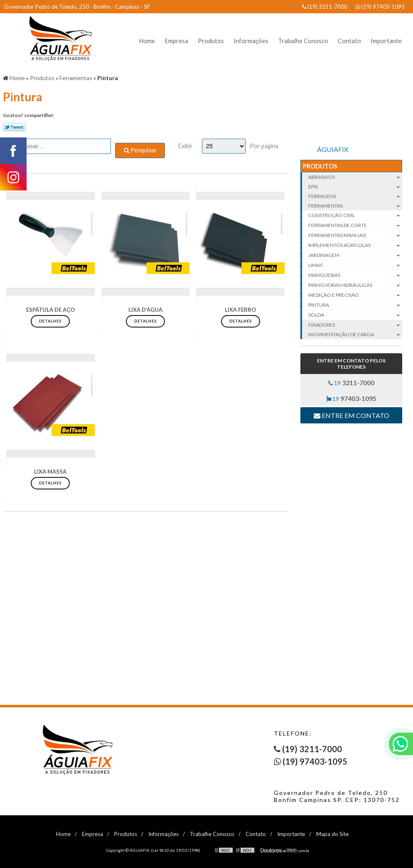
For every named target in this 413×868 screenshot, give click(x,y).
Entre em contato (352, 415)
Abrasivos (355, 177)
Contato (349, 41)
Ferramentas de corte (355, 225)
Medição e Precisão (355, 295)
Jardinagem (355, 255)
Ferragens (355, 196)
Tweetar (14, 127)
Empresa (176, 41)
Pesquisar (140, 150)
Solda (355, 315)
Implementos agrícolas (355, 245)
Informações (251, 41)
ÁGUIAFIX (333, 149)
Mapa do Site (332, 834)
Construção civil (355, 215)
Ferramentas (355, 206)
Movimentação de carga (355, 334)
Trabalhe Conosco (303, 41)
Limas (355, 265)
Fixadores (355, 325)
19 (351, 383)
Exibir (186, 146)
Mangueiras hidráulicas (355, 285)
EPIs (355, 187)
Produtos (211, 41)
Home (147, 41)
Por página (264, 146)
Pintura (355, 305)
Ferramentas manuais (355, 235)
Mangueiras (355, 275)
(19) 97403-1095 (380, 7)
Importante (386, 41)
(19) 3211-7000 (325, 7)
